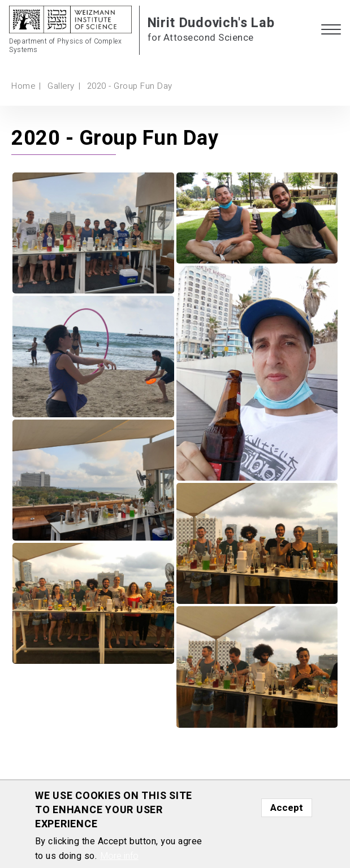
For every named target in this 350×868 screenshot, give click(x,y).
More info (119, 856)
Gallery (61, 86)
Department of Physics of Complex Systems (65, 46)
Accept (287, 808)
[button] (331, 30)
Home (23, 86)
